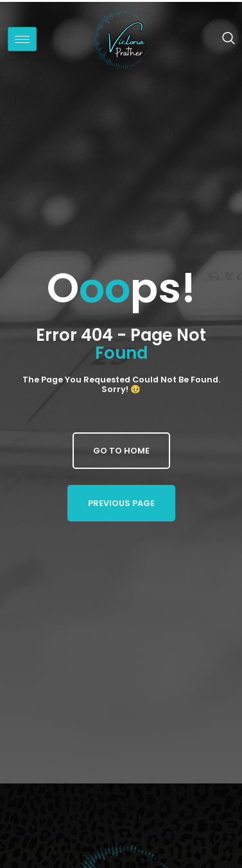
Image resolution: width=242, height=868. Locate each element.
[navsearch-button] (222, 39)
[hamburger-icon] (22, 39)
